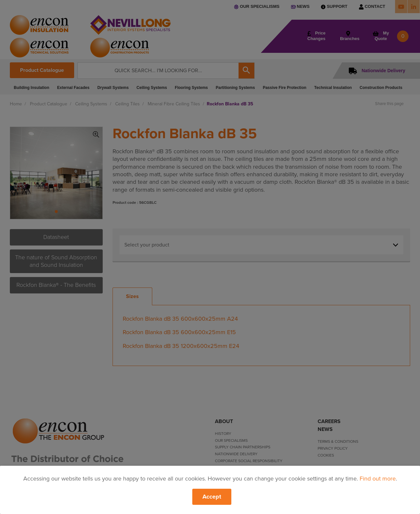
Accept (212, 497)
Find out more (378, 479)
